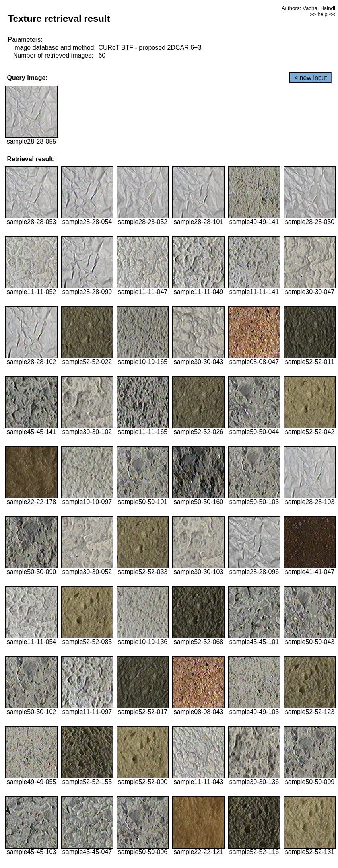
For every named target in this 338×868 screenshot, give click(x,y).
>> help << (322, 14)
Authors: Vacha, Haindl (308, 8)
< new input (311, 78)
